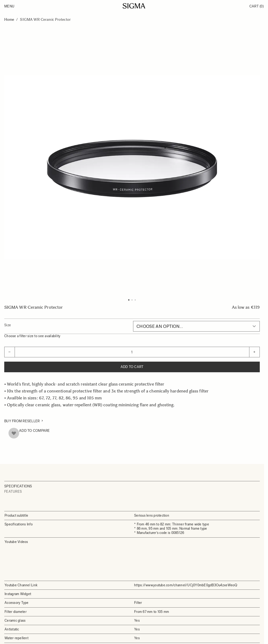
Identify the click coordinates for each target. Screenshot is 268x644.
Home (9, 20)
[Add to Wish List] (14, 433)
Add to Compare (35, 431)
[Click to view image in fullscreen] (132, 167)
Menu (9, 6)
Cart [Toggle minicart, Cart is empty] (257, 6)
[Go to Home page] (134, 6)
